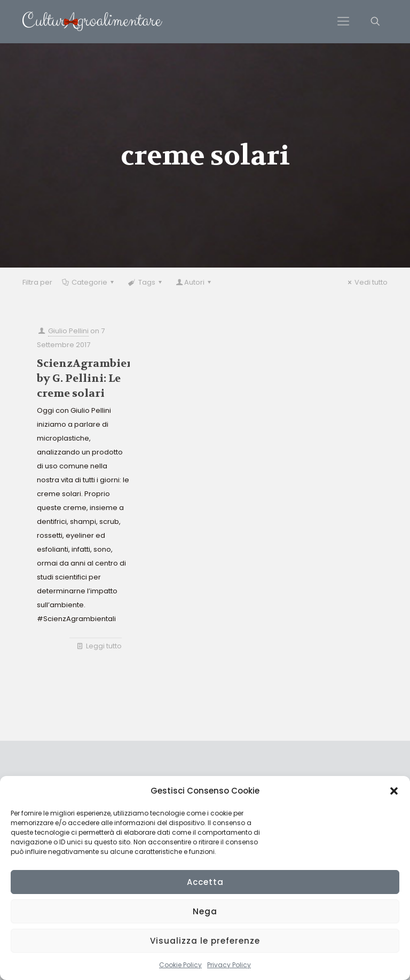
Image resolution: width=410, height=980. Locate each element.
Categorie (89, 282)
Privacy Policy (229, 965)
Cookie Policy (180, 965)
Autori (194, 282)
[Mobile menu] (343, 21)
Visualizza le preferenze (205, 941)
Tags (145, 282)
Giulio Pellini (68, 331)
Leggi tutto (104, 646)
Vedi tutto (366, 282)
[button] (394, 791)
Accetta (205, 882)
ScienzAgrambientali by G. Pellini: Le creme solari (96, 378)
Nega (205, 911)
